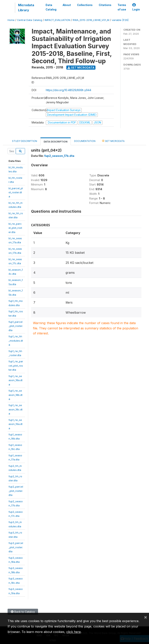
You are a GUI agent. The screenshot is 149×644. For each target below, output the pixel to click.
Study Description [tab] (25, 141)
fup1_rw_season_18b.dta (16, 395)
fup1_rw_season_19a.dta (16, 424)
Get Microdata (81, 68)
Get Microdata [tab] (113, 141)
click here (74, 632)
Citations (105, 5)
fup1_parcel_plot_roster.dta (16, 326)
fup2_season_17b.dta (59, 156)
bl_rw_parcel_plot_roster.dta (15, 228)
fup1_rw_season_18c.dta (16, 409)
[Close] (146, 617)
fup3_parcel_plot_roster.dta (16, 547)
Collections (85, 5)
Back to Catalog (23, 612)
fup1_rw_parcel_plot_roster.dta (16, 366)
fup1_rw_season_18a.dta (16, 380)
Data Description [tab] (56, 142)
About (67, 5)
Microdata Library (26, 8)
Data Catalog (51, 7)
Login (136, 7)
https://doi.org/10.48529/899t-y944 (68, 90)
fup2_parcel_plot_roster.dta (16, 491)
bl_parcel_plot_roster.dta (16, 192)
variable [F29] (120, 20)
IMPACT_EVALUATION (57, 20)
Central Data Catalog (30, 20)
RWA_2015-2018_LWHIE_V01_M (91, 20)
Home (11, 20)
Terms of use (122, 7)
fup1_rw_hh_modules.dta (16, 341)
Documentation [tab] (85, 141)
